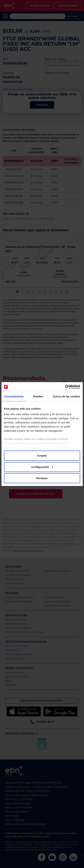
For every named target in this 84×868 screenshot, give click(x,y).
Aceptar (42, 456)
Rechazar (42, 478)
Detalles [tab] (38, 396)
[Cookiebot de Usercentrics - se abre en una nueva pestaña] (65, 387)
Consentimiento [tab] (14, 396)
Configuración (42, 467)
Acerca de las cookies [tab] (66, 396)
